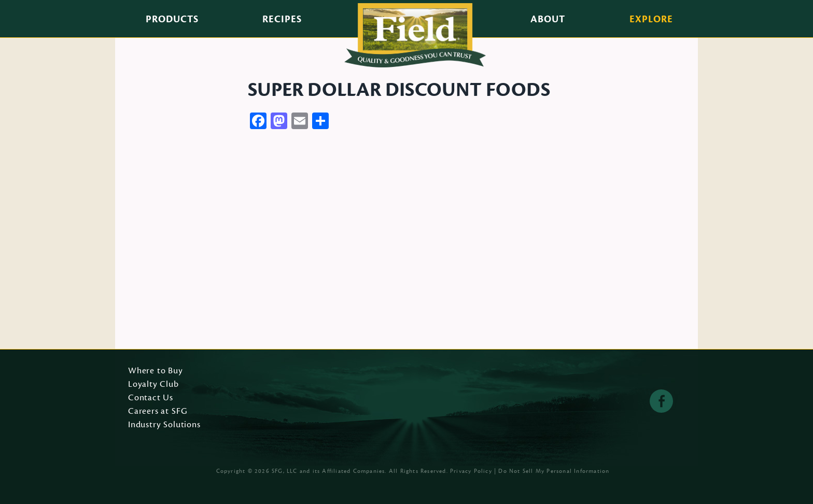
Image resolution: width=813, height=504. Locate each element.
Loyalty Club (153, 385)
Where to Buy (156, 371)
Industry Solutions (164, 425)
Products (172, 19)
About (548, 19)
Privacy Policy (471, 471)
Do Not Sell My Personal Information (554, 471)
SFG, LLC (285, 471)
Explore (651, 19)
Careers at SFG (158, 412)
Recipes (282, 19)
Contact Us (151, 398)
